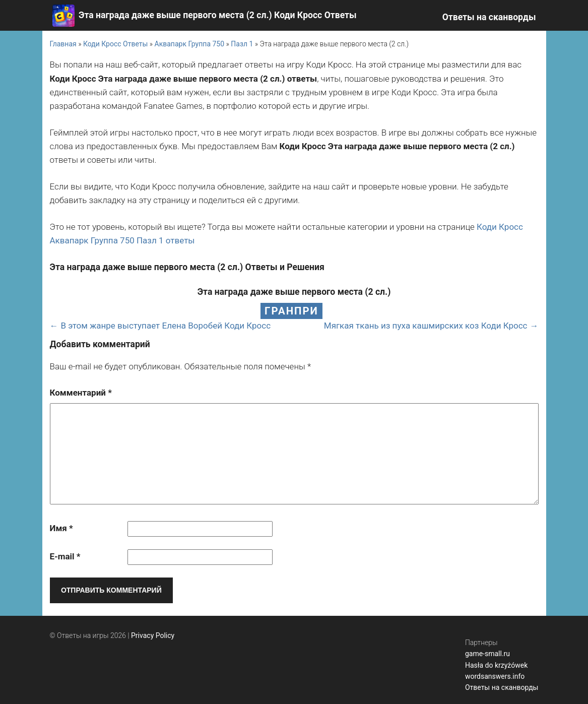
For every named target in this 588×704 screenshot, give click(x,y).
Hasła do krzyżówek (496, 665)
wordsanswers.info (495, 676)
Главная (63, 44)
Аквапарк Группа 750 (190, 44)
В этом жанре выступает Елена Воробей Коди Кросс (166, 326)
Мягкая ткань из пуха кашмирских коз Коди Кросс (426, 326)
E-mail (65, 556)
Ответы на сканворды (489, 17)
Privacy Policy (153, 635)
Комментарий (81, 393)
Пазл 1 (242, 44)
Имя (61, 528)
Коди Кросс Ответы (115, 44)
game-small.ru (487, 654)
